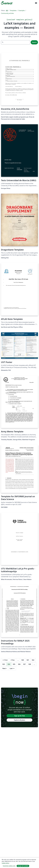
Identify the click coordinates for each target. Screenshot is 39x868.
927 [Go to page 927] (24, 664)
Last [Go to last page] (12, 668)
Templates (13, 10)
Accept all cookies (23, 866)
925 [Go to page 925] (14, 664)
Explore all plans (20, 720)
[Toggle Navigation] (36, 3)
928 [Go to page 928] (30, 664)
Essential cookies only (9, 866)
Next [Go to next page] (5, 668)
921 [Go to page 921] (28, 660)
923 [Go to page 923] (4, 664)
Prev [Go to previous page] (13, 660)
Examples (22, 10)
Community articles (7, 13)
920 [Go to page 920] (23, 660)
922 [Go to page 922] (33, 660)
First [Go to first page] (5, 660)
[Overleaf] (7, 3)
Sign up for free (20, 716)
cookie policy (5, 863)
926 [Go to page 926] (19, 664)
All (7, 10)
